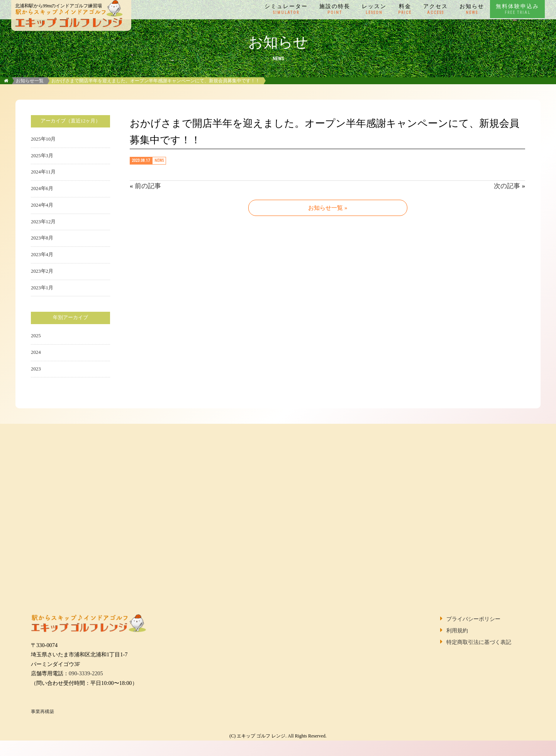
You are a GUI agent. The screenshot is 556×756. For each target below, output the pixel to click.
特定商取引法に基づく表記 (479, 642)
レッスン (374, 9)
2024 (36, 352)
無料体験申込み (517, 9)
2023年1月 (42, 288)
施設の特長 (335, 9)
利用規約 (457, 630)
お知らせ (472, 9)
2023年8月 (42, 238)
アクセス (436, 9)
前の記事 (148, 186)
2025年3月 (42, 156)
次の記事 (507, 186)
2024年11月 (43, 172)
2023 (36, 369)
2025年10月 (43, 139)
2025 (36, 336)
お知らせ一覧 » (328, 208)
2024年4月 (42, 205)
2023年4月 (42, 255)
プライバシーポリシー (473, 619)
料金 (405, 9)
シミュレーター (286, 9)
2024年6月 (42, 189)
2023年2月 (42, 271)
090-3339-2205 (86, 673)
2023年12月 (43, 222)
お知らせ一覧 (30, 81)
